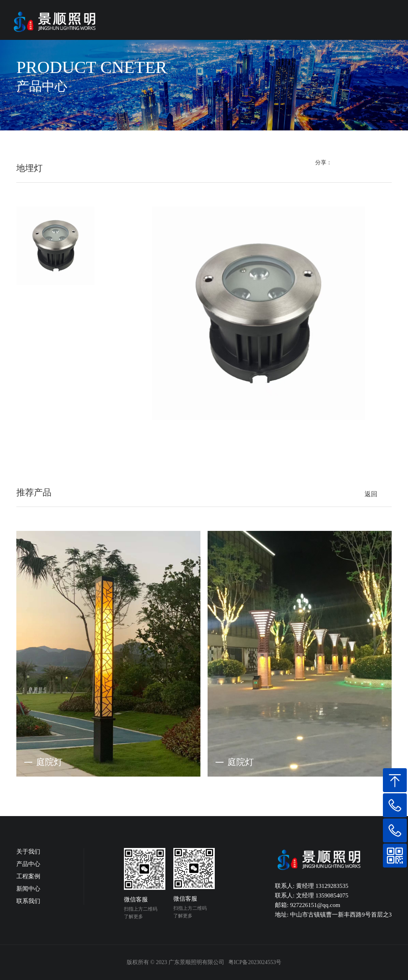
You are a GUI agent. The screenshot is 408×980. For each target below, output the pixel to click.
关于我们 (28, 852)
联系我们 (28, 901)
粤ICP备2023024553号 (255, 962)
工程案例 (28, 876)
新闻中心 (28, 889)
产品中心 (28, 864)
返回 (371, 494)
